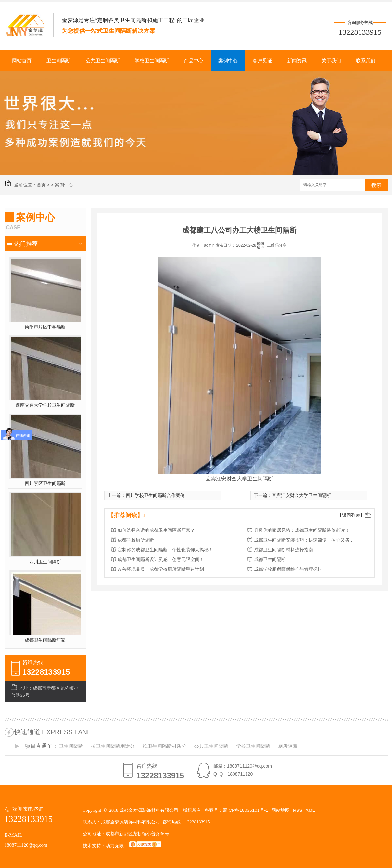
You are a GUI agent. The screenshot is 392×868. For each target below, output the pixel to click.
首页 (41, 185)
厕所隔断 (288, 746)
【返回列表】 (351, 515)
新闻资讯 (297, 61)
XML (310, 810)
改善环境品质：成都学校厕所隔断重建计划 (161, 569)
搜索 (376, 185)
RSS (298, 810)
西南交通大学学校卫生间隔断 (45, 405)
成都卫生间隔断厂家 (45, 640)
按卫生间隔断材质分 (164, 746)
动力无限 (115, 846)
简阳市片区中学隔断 (45, 327)
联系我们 (366, 61)
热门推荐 (26, 244)
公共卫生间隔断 (103, 61)
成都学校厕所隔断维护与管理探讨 (288, 569)
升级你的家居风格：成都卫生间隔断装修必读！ (302, 530)
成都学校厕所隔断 (136, 540)
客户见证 (262, 61)
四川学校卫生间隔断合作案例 (155, 495)
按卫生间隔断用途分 (113, 746)
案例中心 (228, 61)
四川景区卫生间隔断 (45, 483)
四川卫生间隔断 (45, 562)
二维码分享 (277, 245)
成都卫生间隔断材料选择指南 (284, 550)
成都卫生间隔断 (270, 559)
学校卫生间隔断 (152, 61)
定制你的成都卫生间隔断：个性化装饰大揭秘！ (165, 550)
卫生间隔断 (59, 61)
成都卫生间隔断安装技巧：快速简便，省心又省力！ (306, 540)
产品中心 (194, 61)
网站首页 (22, 61)
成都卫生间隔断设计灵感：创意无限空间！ (161, 559)
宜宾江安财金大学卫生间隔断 (301, 495)
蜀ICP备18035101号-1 (246, 810)
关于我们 (331, 61)
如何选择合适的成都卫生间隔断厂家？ (156, 530)
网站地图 (281, 810)
